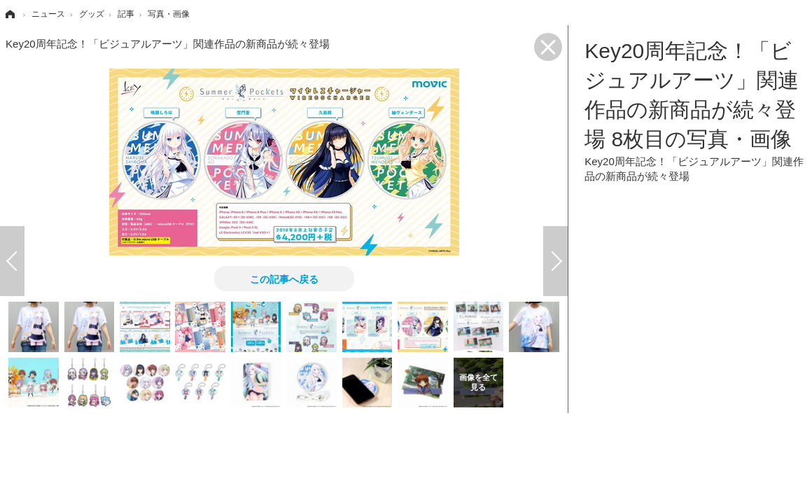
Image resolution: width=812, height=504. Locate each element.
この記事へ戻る (284, 279)
